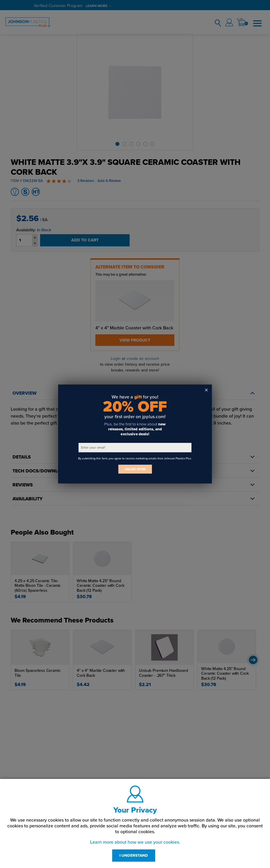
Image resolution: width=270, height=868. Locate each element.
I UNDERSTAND (134, 856)
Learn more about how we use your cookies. (135, 842)
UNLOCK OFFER (135, 469)
